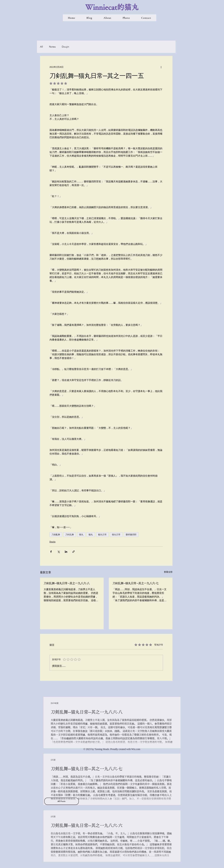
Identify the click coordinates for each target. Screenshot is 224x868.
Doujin (65, 47)
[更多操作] (161, 67)
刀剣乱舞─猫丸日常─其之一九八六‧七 (136, 583)
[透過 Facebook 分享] (51, 552)
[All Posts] (62, 801)
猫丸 (81, 535)
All (41, 47)
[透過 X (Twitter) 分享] (58, 552)
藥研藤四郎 (131, 535)
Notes (52, 47)
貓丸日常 (102, 535)
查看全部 (168, 572)
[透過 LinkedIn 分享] (66, 552)
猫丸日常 (116, 535)
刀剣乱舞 (70, 535)
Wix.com (136, 749)
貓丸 (91, 535)
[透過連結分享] (74, 552)
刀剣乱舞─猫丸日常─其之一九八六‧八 (67, 583)
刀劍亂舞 (56, 535)
